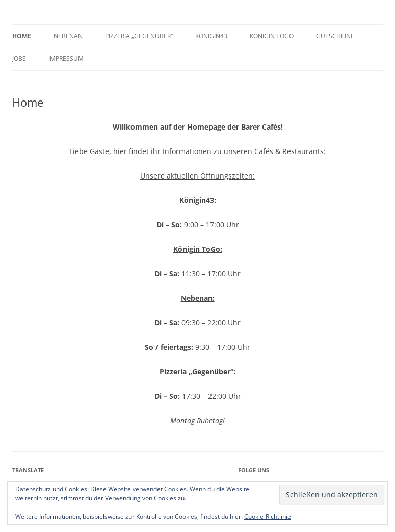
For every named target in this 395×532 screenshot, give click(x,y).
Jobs (19, 58)
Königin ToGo (272, 36)
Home (22, 36)
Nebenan (68, 36)
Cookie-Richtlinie (268, 516)
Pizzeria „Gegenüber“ (139, 36)
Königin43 (211, 36)
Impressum (66, 58)
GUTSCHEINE (335, 36)
